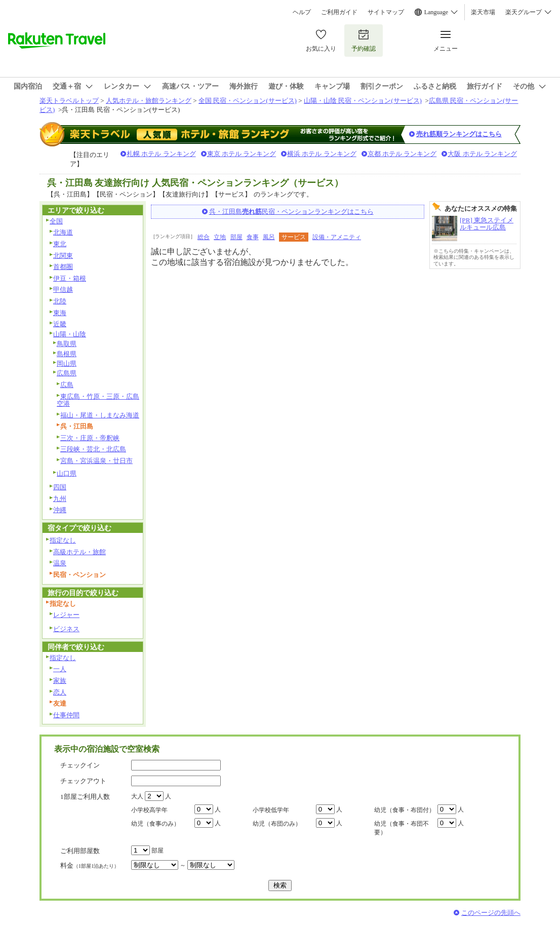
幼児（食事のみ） (155, 824)
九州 (60, 499)
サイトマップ (386, 12)
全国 (56, 221)
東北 (60, 244)
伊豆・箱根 (70, 278)
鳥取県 (67, 344)
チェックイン (80, 765)
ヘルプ (302, 12)
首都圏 (63, 267)
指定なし (63, 540)
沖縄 (60, 510)
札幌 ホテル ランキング (161, 154)
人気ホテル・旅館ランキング (149, 101)
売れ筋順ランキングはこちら (459, 134)
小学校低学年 (271, 810)
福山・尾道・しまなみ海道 (100, 415)
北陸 (60, 301)
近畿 (60, 324)
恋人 (60, 692)
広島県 (67, 373)
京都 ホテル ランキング (402, 154)
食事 (253, 237)
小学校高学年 (149, 810)
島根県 (67, 354)
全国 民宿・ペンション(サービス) (248, 101)
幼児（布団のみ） (277, 824)
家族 (60, 681)
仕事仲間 (66, 715)
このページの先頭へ (491, 913)
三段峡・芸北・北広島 (93, 449)
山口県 (67, 473)
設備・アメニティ (337, 237)
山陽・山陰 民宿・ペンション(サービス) (363, 101)
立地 (220, 237)
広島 (67, 385)
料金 (90, 865)
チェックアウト (83, 781)
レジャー (66, 615)
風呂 (269, 237)
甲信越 (63, 290)
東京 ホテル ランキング (242, 154)
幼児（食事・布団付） (405, 810)
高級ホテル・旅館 (79, 552)
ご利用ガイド (339, 12)
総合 (204, 237)
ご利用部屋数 (80, 851)
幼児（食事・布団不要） (402, 828)
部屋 (236, 237)
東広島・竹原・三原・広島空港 (98, 400)
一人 (60, 669)
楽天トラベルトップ (69, 101)
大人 (137, 796)
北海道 (63, 232)
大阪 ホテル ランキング (482, 154)
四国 (60, 487)
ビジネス (66, 629)
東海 (60, 313)
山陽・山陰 (70, 334)
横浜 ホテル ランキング (322, 154)
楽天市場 (483, 12)
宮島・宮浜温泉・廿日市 (96, 461)
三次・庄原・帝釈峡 (90, 438)
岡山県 (67, 363)
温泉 (60, 563)
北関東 (63, 256)
